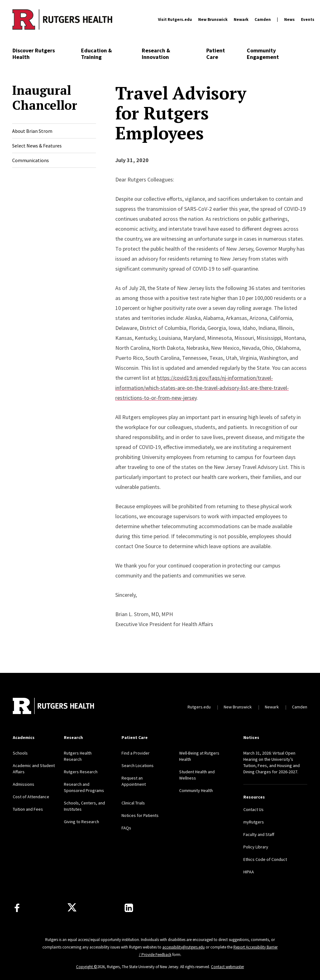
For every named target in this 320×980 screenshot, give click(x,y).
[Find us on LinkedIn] (129, 908)
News (289, 19)
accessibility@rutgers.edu (184, 947)
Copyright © (87, 967)
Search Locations (138, 765)
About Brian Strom (32, 131)
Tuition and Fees (28, 809)
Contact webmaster (227, 967)
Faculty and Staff (259, 834)
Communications (31, 160)
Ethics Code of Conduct (265, 859)
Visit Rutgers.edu (175, 19)
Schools (20, 753)
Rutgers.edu (199, 707)
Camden (263, 19)
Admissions (24, 784)
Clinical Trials (133, 803)
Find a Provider (136, 753)
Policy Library (256, 847)
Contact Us (253, 809)
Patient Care (216, 54)
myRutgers (254, 822)
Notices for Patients (140, 815)
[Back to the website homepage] (62, 19)
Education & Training (96, 54)
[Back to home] (54, 707)
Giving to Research (81, 822)
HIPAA (249, 872)
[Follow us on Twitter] (72, 908)
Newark (241, 19)
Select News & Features (37, 146)
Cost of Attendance (31, 797)
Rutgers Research (81, 772)
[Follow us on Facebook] (17, 908)
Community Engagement (263, 54)
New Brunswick (213, 19)
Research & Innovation (156, 54)
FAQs (126, 828)
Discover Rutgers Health (34, 54)
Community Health (196, 790)
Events (308, 19)
